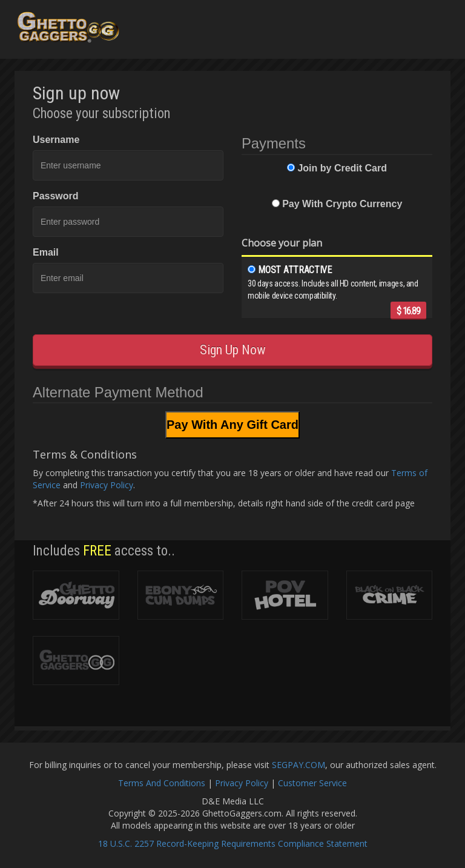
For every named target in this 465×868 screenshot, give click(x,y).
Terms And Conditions (162, 783)
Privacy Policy (107, 485)
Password (56, 196)
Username (56, 140)
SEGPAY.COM (298, 765)
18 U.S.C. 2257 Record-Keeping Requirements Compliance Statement (233, 843)
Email (46, 252)
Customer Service (312, 783)
